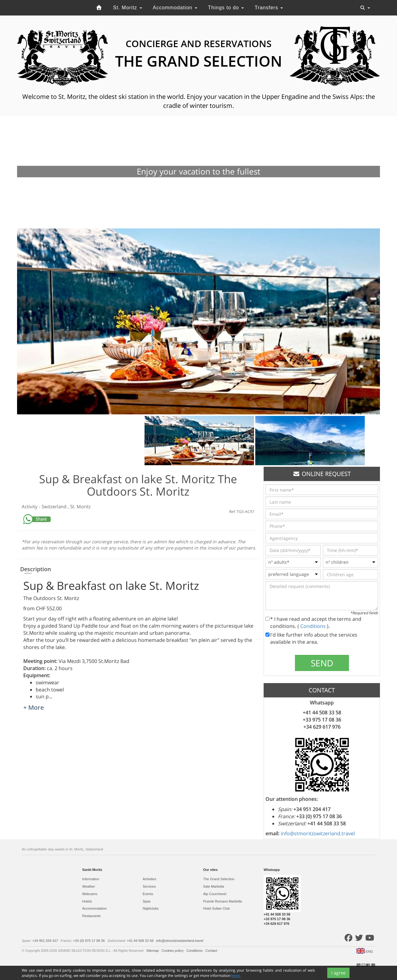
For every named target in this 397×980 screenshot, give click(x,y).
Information (91, 879)
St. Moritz (128, 8)
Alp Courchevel (215, 894)
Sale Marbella (214, 886)
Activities (149, 879)
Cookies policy (173, 951)
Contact (212, 951)
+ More (34, 707)
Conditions (314, 626)
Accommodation (175, 8)
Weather (89, 886)
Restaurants (91, 916)
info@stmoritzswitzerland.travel (318, 833)
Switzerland (55, 506)
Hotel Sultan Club (216, 908)
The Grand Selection (219, 879)
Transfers (269, 8)
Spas (147, 901)
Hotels (87, 901)
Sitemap (153, 951)
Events (148, 894)
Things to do (226, 8)
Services (149, 886)
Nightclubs (151, 908)
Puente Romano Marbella (223, 901)
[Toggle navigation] (365, 8)
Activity (30, 506)
